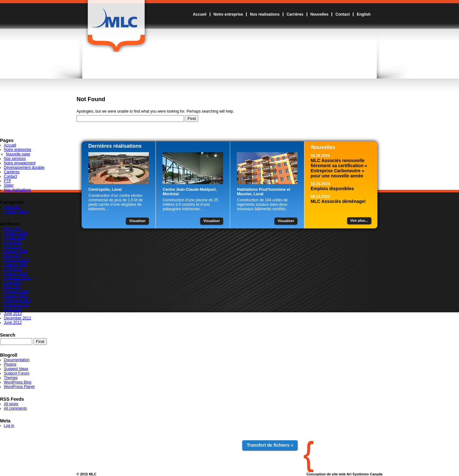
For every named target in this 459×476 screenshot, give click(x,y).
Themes (11, 378)
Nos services (15, 159)
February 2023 (16, 260)
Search (8, 335)
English (364, 14)
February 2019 (16, 291)
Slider (9, 185)
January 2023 (15, 264)
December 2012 (17, 318)
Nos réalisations (265, 14)
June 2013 (13, 314)
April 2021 (12, 269)
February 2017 (16, 305)
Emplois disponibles (332, 189)
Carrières (295, 14)
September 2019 (18, 278)
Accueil (200, 14)
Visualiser (137, 221)
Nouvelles (320, 14)
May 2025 (12, 229)
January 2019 (15, 296)
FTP (7, 181)
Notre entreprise (228, 14)
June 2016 (13, 309)
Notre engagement (20, 163)
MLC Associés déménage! (338, 201)
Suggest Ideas (16, 369)
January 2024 (15, 251)
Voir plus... (359, 220)
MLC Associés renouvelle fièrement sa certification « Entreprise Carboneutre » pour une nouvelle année (339, 168)
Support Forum (17, 373)
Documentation (17, 360)
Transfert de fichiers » (270, 445)
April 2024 (12, 247)
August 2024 (15, 238)
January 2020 (15, 273)
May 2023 (12, 256)
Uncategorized (16, 212)
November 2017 (17, 300)
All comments (15, 408)
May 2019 (12, 287)
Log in (9, 426)
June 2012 (13, 323)
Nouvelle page (18, 154)
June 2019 (13, 282)
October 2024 (15, 233)
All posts (11, 404)
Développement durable (24, 167)
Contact (342, 14)
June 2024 (13, 242)
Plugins (10, 364)
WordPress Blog (18, 382)
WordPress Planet (19, 387)
